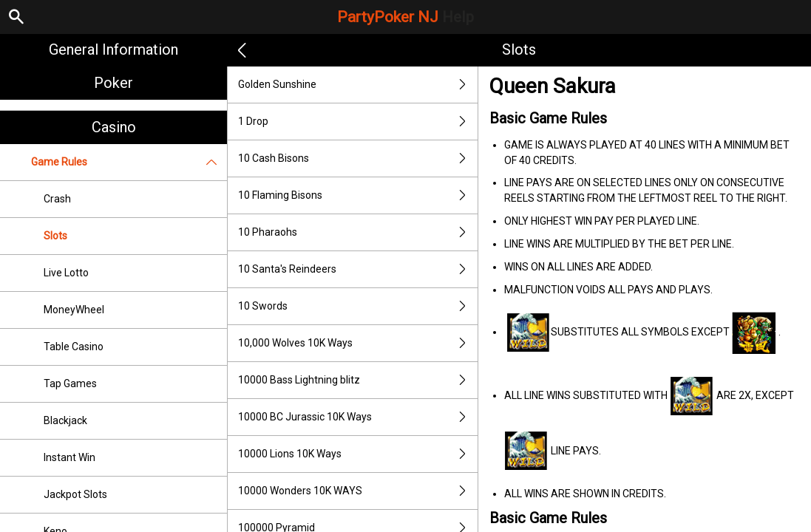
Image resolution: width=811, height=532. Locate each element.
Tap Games (70, 383)
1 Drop (358, 122)
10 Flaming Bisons (358, 195)
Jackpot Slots (75, 494)
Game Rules (129, 162)
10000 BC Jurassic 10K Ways (358, 417)
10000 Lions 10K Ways (358, 454)
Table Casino (74, 347)
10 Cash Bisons (358, 158)
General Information (113, 50)
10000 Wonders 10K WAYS (358, 491)
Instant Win (69, 457)
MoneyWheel (74, 310)
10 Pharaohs (358, 232)
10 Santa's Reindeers (358, 269)
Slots (55, 236)
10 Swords (358, 306)
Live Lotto (66, 273)
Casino (114, 127)
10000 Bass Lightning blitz (358, 380)
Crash (57, 199)
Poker (113, 83)
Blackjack (65, 420)
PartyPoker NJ (405, 17)
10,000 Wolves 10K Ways (358, 343)
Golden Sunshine (358, 85)
